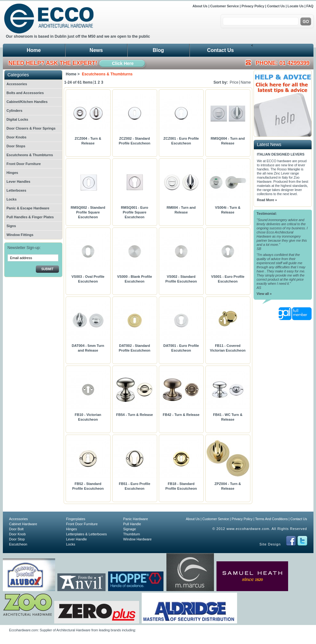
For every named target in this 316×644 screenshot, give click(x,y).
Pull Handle (132, 524)
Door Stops (16, 146)
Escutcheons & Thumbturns (30, 155)
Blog (158, 50)
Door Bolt (16, 529)
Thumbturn (132, 534)
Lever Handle (77, 539)
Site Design (270, 544)
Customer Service (224, 6)
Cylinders (15, 111)
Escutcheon (18, 544)
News (96, 50)
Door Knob (18, 534)
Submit (47, 269)
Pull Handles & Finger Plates (30, 217)
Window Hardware (138, 539)
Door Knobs (17, 137)
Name (246, 82)
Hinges (13, 173)
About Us (200, 6)
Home (34, 50)
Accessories (17, 84)
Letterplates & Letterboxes (87, 534)
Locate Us (296, 6)
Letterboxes (16, 190)
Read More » (267, 200)
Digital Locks (17, 119)
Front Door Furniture (24, 164)
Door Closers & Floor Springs (31, 128)
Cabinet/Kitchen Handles (27, 102)
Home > (73, 74)
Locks (12, 199)
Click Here (123, 63)
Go (306, 22)
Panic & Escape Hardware (28, 208)
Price (234, 82)
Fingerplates (76, 519)
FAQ (310, 6)
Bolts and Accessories (25, 93)
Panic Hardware (136, 519)
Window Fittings (20, 235)
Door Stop (17, 539)
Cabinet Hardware (23, 524)
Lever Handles (19, 182)
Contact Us (276, 6)
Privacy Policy (253, 6)
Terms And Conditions (271, 519)
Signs (11, 226)
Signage (130, 529)
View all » (264, 294)
